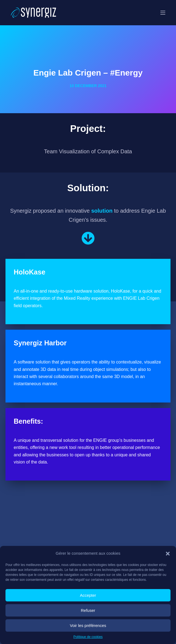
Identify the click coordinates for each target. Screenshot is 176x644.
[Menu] (163, 13)
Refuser (88, 610)
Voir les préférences (88, 625)
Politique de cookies (88, 637)
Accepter (88, 595)
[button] (168, 554)
